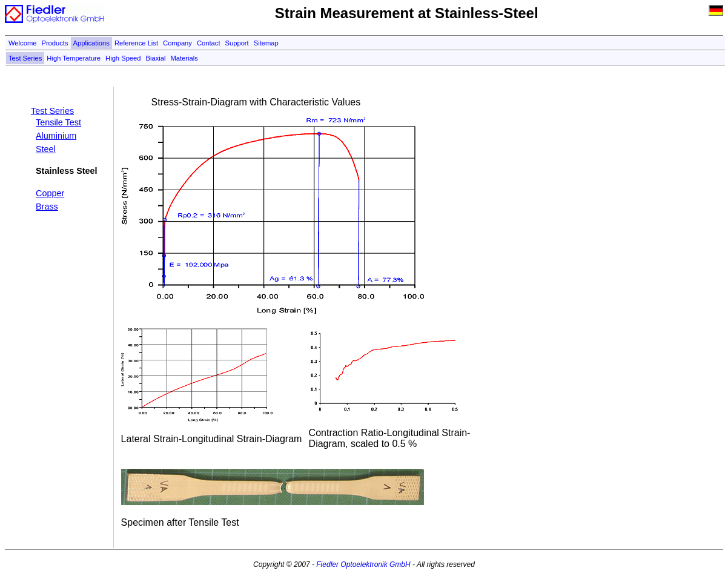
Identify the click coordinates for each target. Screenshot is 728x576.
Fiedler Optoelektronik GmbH (363, 564)
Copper (50, 193)
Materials (184, 58)
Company (177, 43)
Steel (46, 149)
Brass (47, 207)
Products (55, 43)
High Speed (123, 58)
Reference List (136, 43)
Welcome (22, 43)
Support (237, 43)
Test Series (25, 58)
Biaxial (156, 58)
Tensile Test (58, 122)
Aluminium (56, 136)
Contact (209, 43)
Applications (91, 43)
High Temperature (74, 58)
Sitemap (266, 43)
